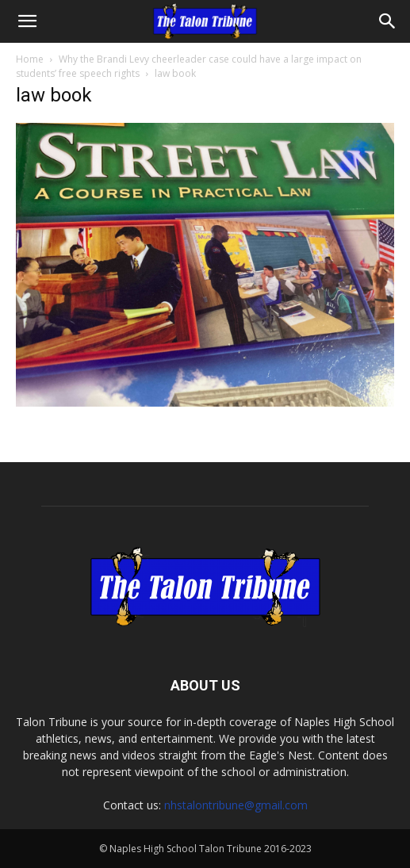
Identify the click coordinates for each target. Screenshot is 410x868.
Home (30, 59)
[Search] (388, 21)
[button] (27, 21)
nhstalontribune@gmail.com (236, 805)
